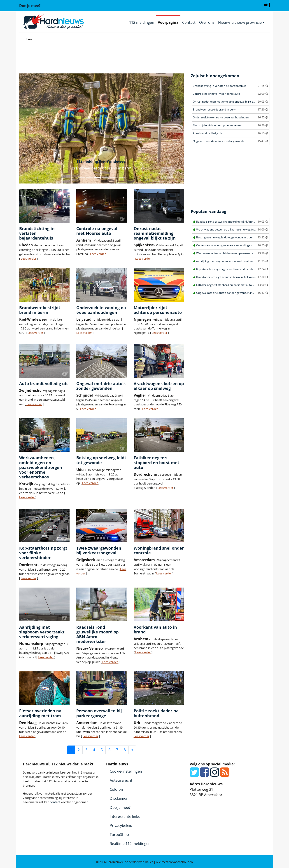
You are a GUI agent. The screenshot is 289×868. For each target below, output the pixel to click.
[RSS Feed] (225, 775)
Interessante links (125, 816)
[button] (32, 128)
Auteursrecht (121, 780)
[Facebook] (204, 775)
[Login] (267, 5)
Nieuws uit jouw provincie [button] (240, 22)
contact (55, 802)
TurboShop (119, 835)
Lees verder (29, 259)
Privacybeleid (121, 826)
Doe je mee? (120, 807)
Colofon (116, 789)
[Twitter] (194, 775)
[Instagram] (215, 775)
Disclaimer (119, 798)
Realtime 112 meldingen (130, 844)
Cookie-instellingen (126, 771)
